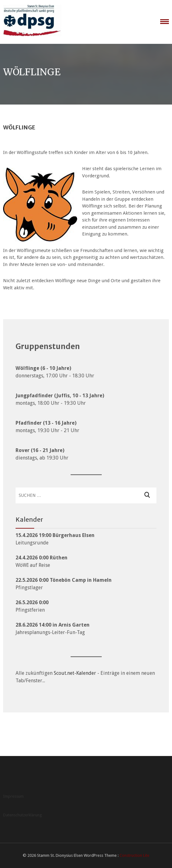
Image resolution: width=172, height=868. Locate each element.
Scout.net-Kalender (75, 673)
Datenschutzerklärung (23, 815)
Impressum (13, 796)
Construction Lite (134, 855)
